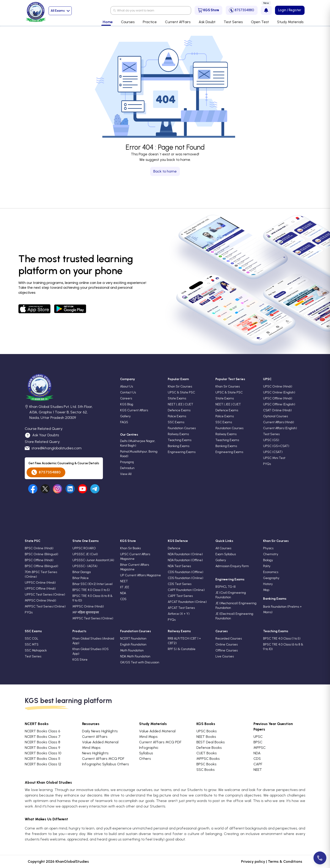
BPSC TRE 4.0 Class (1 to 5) (91, 590)
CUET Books (207, 753)
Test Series (271, 434)
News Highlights (95, 753)
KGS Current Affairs (134, 410)
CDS (123, 599)
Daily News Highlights (100, 731)
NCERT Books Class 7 (43, 737)
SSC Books (206, 770)
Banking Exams (179, 446)
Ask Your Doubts (42, 435)
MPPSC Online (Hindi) (40, 600)
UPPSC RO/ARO (84, 548)
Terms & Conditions (285, 861)
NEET (124, 581)
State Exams (177, 398)
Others (145, 759)
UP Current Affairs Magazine (140, 575)
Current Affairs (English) (280, 428)
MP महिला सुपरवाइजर (86, 612)
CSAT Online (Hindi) (277, 410)
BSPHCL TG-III (225, 587)
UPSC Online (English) (279, 392)
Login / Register (290, 10)
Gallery (125, 416)
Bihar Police (81, 578)
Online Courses (227, 644)
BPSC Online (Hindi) (39, 548)
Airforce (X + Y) (179, 614)
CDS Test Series (180, 584)
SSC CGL (32, 639)
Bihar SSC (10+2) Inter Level (92, 584)
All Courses (223, 548)
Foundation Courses (182, 428)
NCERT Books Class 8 (43, 742)
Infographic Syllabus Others (106, 764)
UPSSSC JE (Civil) (85, 554)
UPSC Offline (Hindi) (278, 398)
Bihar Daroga (82, 572)
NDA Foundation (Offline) (185, 560)
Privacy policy (253, 861)
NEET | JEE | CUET (180, 404)
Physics (268, 548)
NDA (123, 593)
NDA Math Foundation (135, 656)
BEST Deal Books (211, 742)
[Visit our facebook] (33, 489)
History (268, 584)
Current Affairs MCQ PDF (103, 759)
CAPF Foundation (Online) (186, 590)
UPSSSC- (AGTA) (85, 566)
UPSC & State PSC (181, 392)
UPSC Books (207, 731)
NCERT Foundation (133, 639)
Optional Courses (275, 416)
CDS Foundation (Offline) (186, 572)
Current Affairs (95, 737)
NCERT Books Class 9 (43, 748)
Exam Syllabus (226, 554)
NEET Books (206, 737)
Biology (268, 560)
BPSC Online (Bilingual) (41, 554)
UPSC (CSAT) (273, 452)
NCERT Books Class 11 (42, 759)
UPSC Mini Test (274, 458)
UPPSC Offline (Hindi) (40, 589)
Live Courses (225, 656)
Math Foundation (132, 650)
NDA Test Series (179, 566)
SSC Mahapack (36, 650)
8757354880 (242, 10)
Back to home (165, 171)
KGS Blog (127, 404)
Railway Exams (178, 434)
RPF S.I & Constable (182, 649)
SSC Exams (176, 422)
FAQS (124, 422)
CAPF (258, 764)
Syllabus (146, 753)
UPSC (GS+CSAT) (276, 446)
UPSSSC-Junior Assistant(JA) (93, 560)
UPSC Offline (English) (279, 404)
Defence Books (209, 748)
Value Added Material (100, 742)
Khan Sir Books (130, 548)
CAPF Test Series (180, 596)
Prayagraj (127, 462)
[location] (27, 413)
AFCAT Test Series (181, 608)
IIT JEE (125, 587)
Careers (126, 398)
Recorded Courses (229, 639)
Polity (267, 566)
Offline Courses (227, 650)
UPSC (258, 737)
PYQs (267, 464)
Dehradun (127, 468)
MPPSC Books (208, 759)
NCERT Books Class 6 (43, 731)
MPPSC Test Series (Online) (45, 606)
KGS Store (209, 10)
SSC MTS (32, 644)
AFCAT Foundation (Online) (187, 602)
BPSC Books (206, 764)
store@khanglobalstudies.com (53, 448)
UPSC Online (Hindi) (278, 386)
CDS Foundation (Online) (186, 578)
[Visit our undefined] (45, 489)
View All (126, 474)
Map (266, 590)
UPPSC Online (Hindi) (40, 583)
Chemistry (271, 554)
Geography (271, 578)
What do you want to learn (136, 10)
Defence (174, 548)
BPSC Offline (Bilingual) (41, 566)
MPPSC (260, 748)
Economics (271, 572)
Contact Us (128, 392)
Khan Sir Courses (180, 386)
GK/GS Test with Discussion (140, 662)
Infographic (149, 748)
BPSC (258, 742)
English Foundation (133, 644)
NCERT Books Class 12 (43, 764)
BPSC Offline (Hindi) (39, 560)
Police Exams (177, 416)
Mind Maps (91, 748)
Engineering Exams (182, 452)
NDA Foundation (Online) (185, 554)
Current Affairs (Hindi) (279, 422)
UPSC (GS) (271, 440)
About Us (126, 386)
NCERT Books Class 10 (43, 753)
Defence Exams (179, 410)
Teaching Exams (180, 440)
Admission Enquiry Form (232, 566)
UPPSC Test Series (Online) (45, 595)
